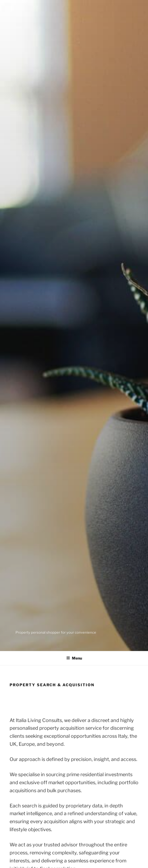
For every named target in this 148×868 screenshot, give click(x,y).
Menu (74, 658)
